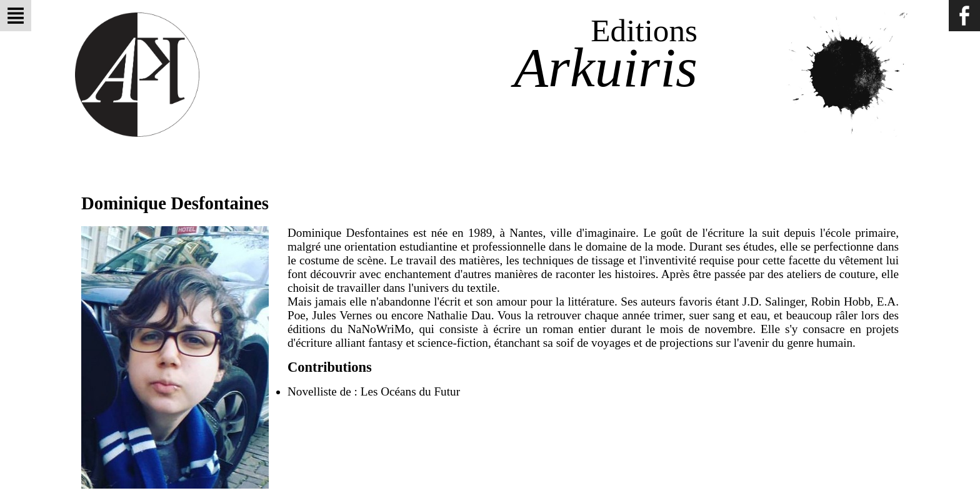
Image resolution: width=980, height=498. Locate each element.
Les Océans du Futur (410, 391)
